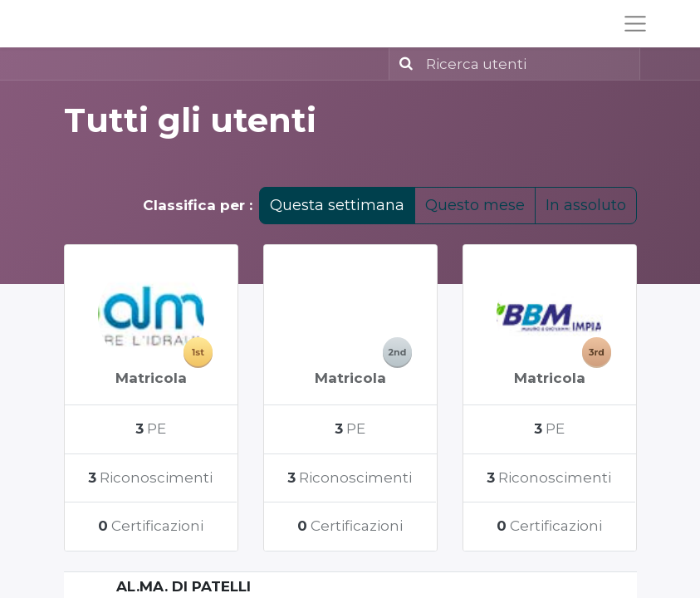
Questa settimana (337, 205)
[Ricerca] (403, 64)
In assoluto (586, 205)
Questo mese (475, 205)
